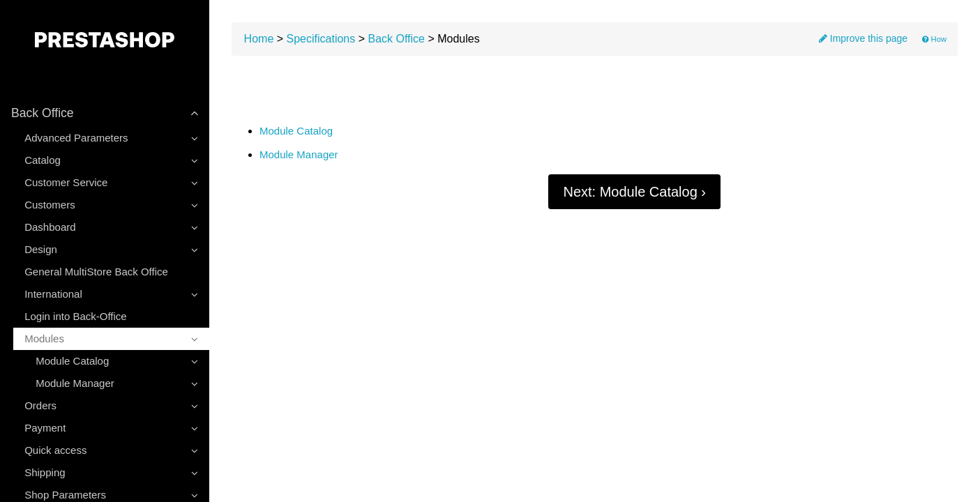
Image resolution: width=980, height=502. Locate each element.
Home (259, 39)
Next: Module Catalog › (634, 192)
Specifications (321, 39)
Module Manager (299, 155)
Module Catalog (296, 131)
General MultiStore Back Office (96, 272)
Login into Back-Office (75, 316)
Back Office (396, 39)
